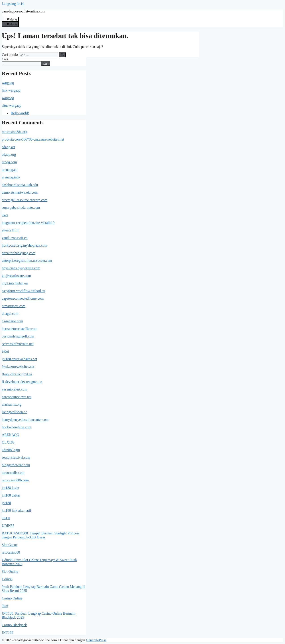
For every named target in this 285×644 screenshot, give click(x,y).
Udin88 (7, 579)
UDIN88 (8, 526)
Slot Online (10, 571)
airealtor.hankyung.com (19, 253)
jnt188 (6, 503)
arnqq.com (9, 162)
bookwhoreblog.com (16, 427)
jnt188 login (10, 488)
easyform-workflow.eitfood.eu (23, 291)
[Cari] (62, 55)
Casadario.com (12, 321)
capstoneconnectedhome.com (23, 298)
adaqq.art (8, 147)
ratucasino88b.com (15, 480)
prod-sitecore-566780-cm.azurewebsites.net (33, 139)
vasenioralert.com (14, 389)
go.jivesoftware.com (16, 276)
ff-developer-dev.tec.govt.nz (22, 382)
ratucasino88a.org (14, 132)
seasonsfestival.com (16, 457)
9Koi (5, 351)
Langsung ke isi (13, 4)
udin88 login (11, 450)
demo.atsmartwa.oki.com (20, 192)
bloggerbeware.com (16, 465)
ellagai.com (10, 314)
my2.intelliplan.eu (15, 283)
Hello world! (20, 113)
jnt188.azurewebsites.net (19, 359)
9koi (5, 215)
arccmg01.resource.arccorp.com (25, 200)
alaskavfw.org (12, 404)
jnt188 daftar (11, 495)
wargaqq (8, 83)
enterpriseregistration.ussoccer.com (27, 261)
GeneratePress (96, 640)
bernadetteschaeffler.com (20, 329)
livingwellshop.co (14, 412)
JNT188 (8, 633)
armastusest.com (14, 306)
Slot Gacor (9, 545)
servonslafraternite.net (18, 344)
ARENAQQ (10, 435)
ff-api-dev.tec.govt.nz (17, 374)
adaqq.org (9, 154)
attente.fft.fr (10, 230)
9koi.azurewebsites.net (18, 367)
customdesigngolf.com (18, 336)
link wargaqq (11, 90)
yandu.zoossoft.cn (15, 238)
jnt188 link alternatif (16, 510)
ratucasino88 (11, 552)
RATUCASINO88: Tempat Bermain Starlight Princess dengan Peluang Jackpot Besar (41, 535)
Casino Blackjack (14, 625)
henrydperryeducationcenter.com (25, 420)
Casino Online (12, 598)
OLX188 (8, 442)
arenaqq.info (11, 177)
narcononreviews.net (17, 397)
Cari (5, 59)
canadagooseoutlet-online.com (23, 11)
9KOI (6, 518)
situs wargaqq (12, 105)
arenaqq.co (10, 170)
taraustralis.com (13, 473)
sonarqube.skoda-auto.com (21, 208)
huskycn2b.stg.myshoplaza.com (24, 245)
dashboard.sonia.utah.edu (20, 185)
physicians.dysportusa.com (21, 268)
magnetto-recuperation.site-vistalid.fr (28, 223)
